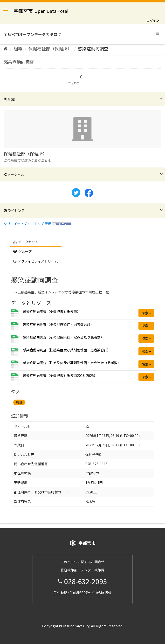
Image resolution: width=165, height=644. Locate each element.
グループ (22, 251)
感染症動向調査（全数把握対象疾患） (52, 312)
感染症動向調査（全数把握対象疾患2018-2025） (60, 375)
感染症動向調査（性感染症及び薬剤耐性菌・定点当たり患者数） (72, 363)
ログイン (153, 21)
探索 (146, 313)
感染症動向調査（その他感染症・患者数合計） (58, 324)
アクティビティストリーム (36, 261)
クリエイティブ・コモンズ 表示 (27, 224)
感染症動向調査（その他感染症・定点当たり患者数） (63, 337)
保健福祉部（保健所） (50, 48)
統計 (19, 402)
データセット (26, 242)
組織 (18, 48)
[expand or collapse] (157, 34)
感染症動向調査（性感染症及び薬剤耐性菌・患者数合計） (67, 350)
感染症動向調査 (93, 48)
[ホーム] (6, 48)
